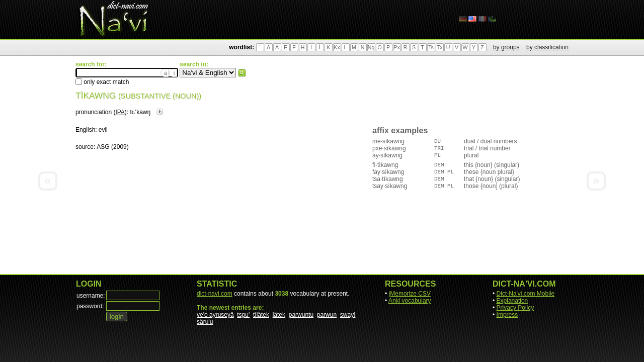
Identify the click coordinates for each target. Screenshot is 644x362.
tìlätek (261, 315)
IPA (120, 112)
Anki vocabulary (410, 301)
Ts (431, 47)
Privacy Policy (515, 308)
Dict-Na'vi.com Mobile (526, 294)
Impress (507, 315)
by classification (547, 47)
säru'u (205, 322)
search (242, 73)
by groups (506, 47)
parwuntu (301, 315)
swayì (348, 315)
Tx (440, 47)
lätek (279, 315)
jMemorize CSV (410, 294)
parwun (327, 315)
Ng (371, 47)
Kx (337, 47)
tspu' (243, 315)
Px (396, 47)
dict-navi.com (215, 294)
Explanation (512, 301)
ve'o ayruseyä (215, 315)
